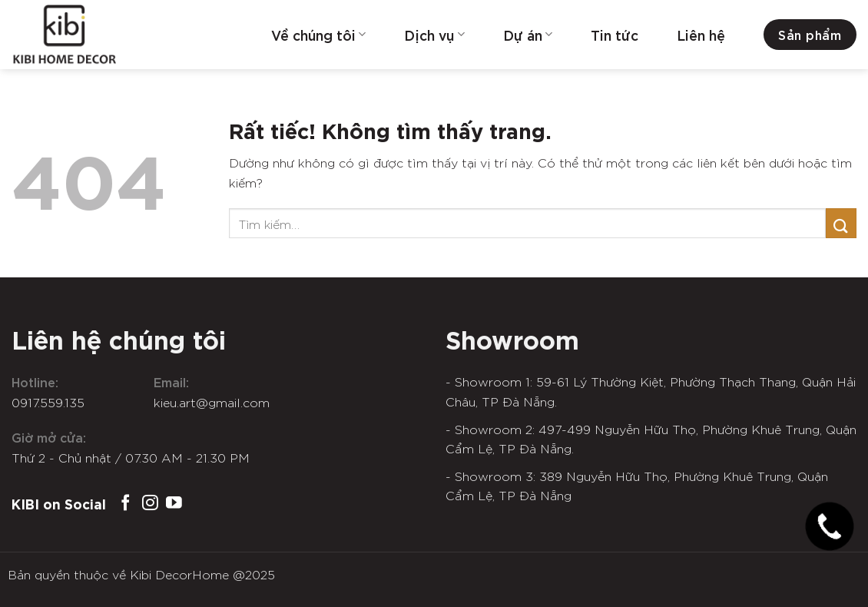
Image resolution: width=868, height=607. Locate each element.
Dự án (528, 35)
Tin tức (615, 35)
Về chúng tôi (318, 35)
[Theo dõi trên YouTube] (174, 504)
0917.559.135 (48, 402)
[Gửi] (841, 223)
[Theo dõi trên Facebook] (126, 504)
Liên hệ (701, 35)
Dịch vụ (434, 35)
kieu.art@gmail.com (212, 402)
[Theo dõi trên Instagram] (150, 504)
